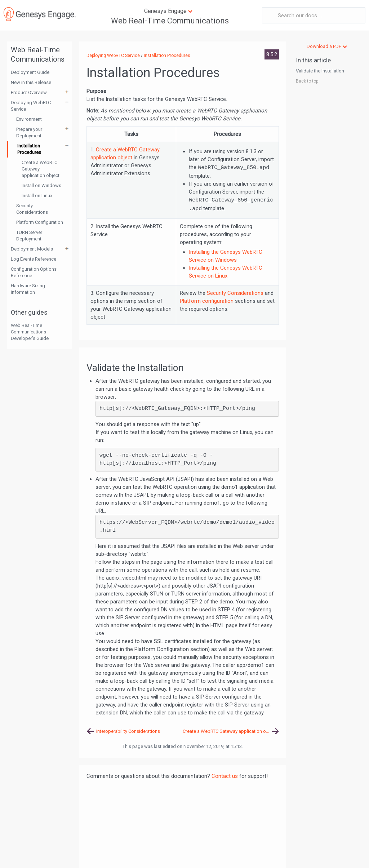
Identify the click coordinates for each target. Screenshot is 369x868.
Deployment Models (32, 249)
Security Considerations (32, 209)
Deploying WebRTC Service (31, 106)
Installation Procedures (29, 149)
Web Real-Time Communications (170, 21)
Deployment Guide (30, 72)
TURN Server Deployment (29, 236)
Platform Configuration (40, 222)
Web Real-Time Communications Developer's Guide (30, 332)
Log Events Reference (34, 259)
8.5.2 (272, 54)
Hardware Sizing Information (28, 289)
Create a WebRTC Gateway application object (41, 169)
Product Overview (29, 92)
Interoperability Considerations (128, 731)
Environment (29, 119)
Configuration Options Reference (34, 272)
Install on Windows (41, 185)
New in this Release (31, 82)
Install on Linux (37, 196)
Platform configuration (207, 301)
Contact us (225, 776)
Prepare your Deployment (29, 132)
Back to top (307, 81)
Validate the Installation (320, 71)
